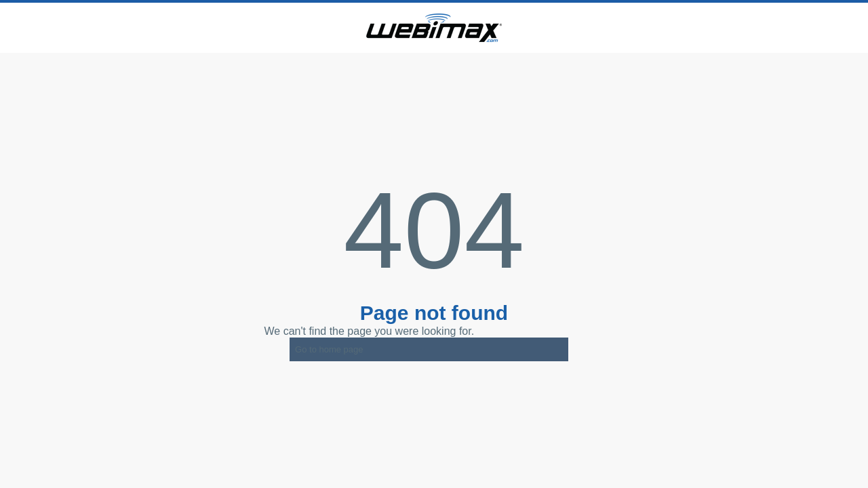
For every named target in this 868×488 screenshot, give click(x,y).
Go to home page (329, 349)
